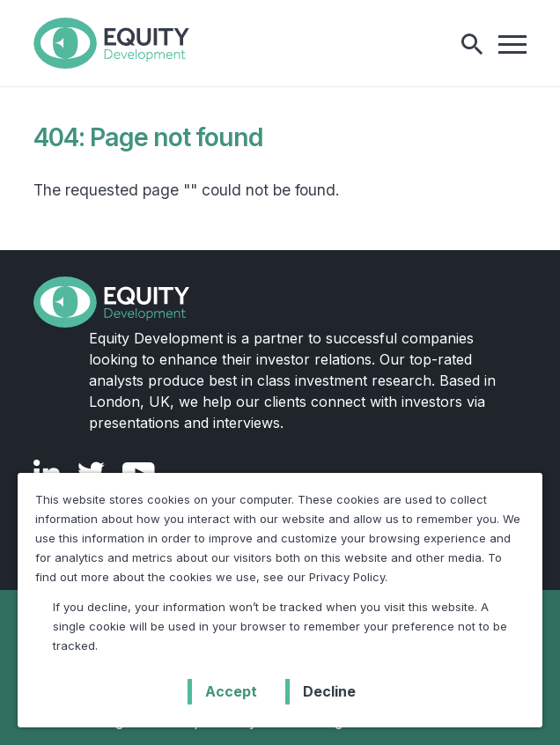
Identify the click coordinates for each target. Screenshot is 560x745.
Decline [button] (329, 691)
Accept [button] (231, 691)
